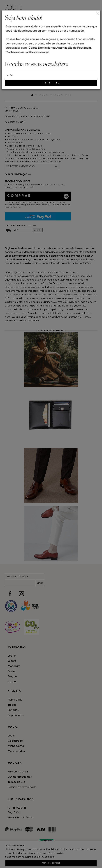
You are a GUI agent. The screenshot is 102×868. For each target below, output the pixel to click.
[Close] (97, 13)
